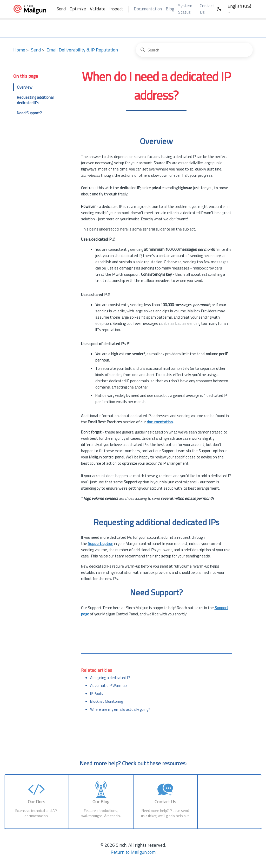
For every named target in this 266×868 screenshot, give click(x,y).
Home (19, 50)
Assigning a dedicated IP (110, 678)
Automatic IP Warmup (108, 685)
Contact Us (207, 9)
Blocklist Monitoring (107, 701)
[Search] (194, 50)
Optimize (78, 9)
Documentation (148, 9)
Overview (25, 87)
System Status (185, 9)
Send (61, 9)
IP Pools (97, 693)
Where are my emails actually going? (120, 709)
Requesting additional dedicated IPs (35, 100)
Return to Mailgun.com (133, 852)
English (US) (239, 9)
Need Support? (29, 113)
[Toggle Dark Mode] (219, 9)
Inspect (116, 9)
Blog (170, 9)
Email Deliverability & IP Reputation (82, 50)
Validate (98, 9)
